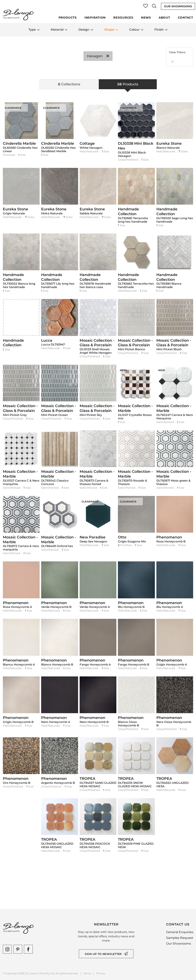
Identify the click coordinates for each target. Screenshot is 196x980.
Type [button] (34, 30)
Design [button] (86, 30)
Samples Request (180, 938)
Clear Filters (177, 57)
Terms (87, 973)
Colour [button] (136, 30)
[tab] (69, 84)
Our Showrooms (178, 6)
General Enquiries (180, 932)
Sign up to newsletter (103, 954)
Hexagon (98, 56)
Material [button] (59, 30)
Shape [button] (111, 30)
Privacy (101, 973)
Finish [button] (161, 30)
